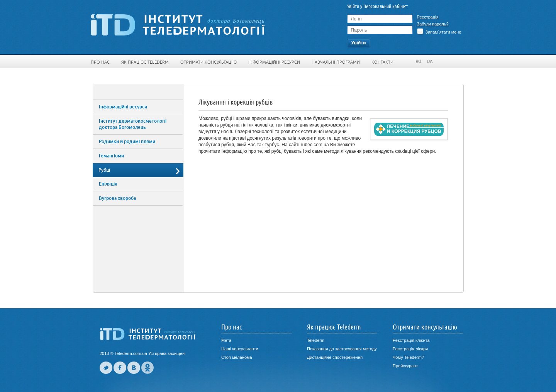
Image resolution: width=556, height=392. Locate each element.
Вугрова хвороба (117, 198)
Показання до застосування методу (342, 349)
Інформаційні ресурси (274, 62)
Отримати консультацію (208, 62)
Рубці (104, 170)
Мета (226, 340)
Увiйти (358, 43)
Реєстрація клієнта (411, 340)
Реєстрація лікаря (410, 349)
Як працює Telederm (145, 62)
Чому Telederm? (408, 357)
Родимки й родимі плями (127, 142)
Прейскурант (405, 366)
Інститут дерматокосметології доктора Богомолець (133, 124)
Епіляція (108, 184)
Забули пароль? (433, 24)
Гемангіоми (111, 156)
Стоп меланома (237, 357)
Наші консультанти (240, 349)
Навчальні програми (336, 62)
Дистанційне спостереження (335, 357)
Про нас (100, 62)
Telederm (316, 340)
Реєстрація (428, 17)
